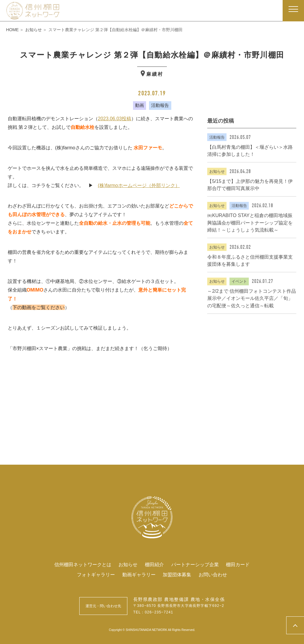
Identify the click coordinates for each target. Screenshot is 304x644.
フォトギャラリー (96, 575)
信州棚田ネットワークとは (83, 564)
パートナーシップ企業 (195, 564)
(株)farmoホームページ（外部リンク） (139, 185)
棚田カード (238, 564)
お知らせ (128, 564)
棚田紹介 (154, 564)
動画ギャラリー (139, 575)
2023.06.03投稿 (115, 118)
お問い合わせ (213, 575)
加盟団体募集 (177, 575)
